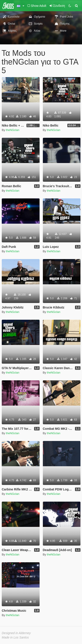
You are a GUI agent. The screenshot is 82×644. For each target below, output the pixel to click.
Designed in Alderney (16, 633)
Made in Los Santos (15, 637)
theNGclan (13, 130)
